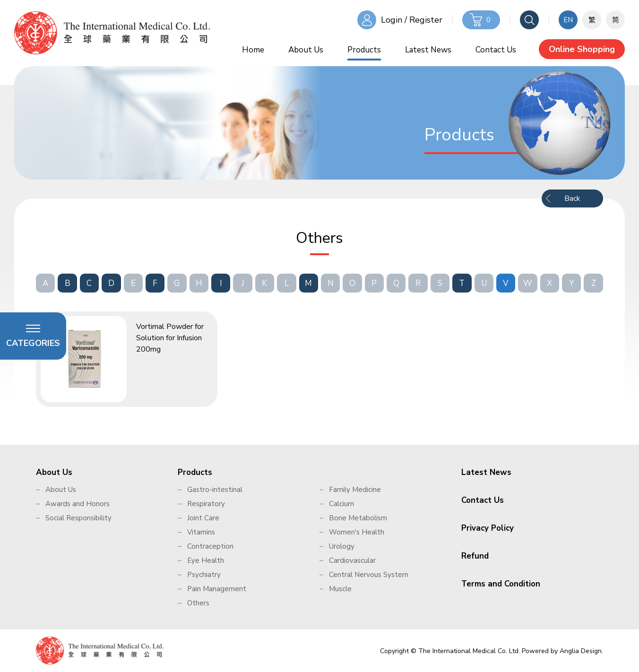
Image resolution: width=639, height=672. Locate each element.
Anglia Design (581, 651)
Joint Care (203, 518)
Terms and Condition (501, 584)
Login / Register (412, 20)
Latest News (428, 50)
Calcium (341, 504)
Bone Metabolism (358, 518)
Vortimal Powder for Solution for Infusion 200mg (170, 338)
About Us (306, 50)
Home (253, 50)
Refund (475, 556)
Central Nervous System (369, 575)
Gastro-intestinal (215, 490)
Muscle (340, 589)
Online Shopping (582, 49)
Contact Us (496, 50)
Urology (342, 546)
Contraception (210, 546)
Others (198, 603)
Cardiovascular (352, 560)
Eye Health (206, 560)
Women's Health (357, 532)
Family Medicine (355, 490)
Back (572, 198)
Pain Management (217, 589)
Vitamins (201, 532)
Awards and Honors (78, 504)
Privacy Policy (488, 528)
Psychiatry (204, 575)
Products (364, 50)
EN (568, 20)
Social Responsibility (78, 518)
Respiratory (206, 504)
